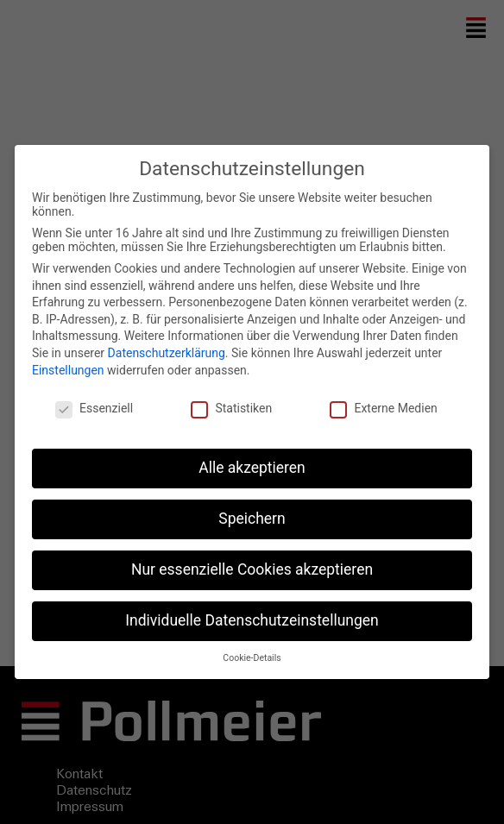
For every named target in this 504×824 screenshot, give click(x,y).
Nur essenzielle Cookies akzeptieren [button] (252, 569)
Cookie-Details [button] (252, 658)
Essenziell (94, 408)
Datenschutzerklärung (167, 353)
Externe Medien (383, 408)
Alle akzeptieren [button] (252, 468)
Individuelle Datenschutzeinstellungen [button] (252, 620)
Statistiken (231, 408)
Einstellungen (68, 370)
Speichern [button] (252, 519)
